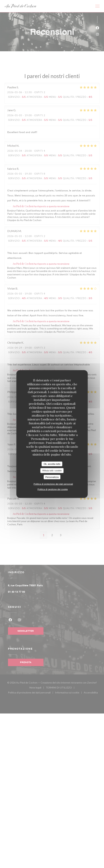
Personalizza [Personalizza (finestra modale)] (52, 477)
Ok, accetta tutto (52, 464)
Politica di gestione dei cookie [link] (53, 489)
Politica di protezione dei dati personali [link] (53, 484)
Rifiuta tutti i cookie (52, 471)
